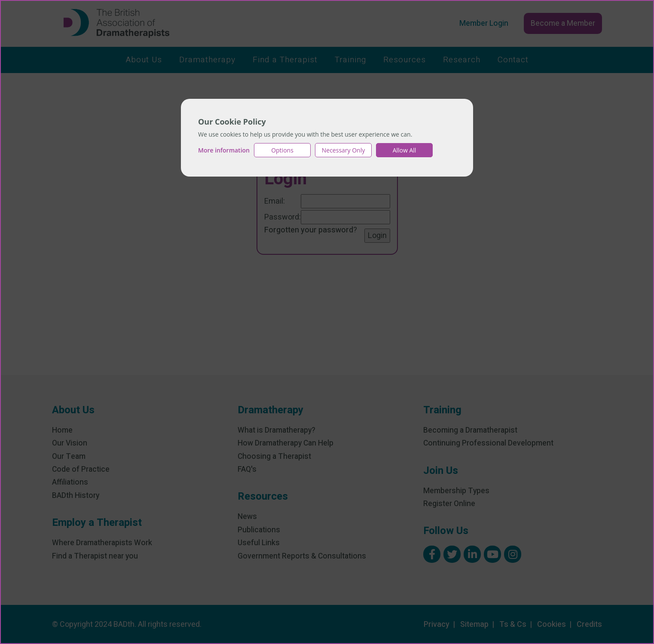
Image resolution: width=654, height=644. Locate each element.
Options (282, 150)
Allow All (405, 150)
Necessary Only (344, 150)
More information (224, 150)
